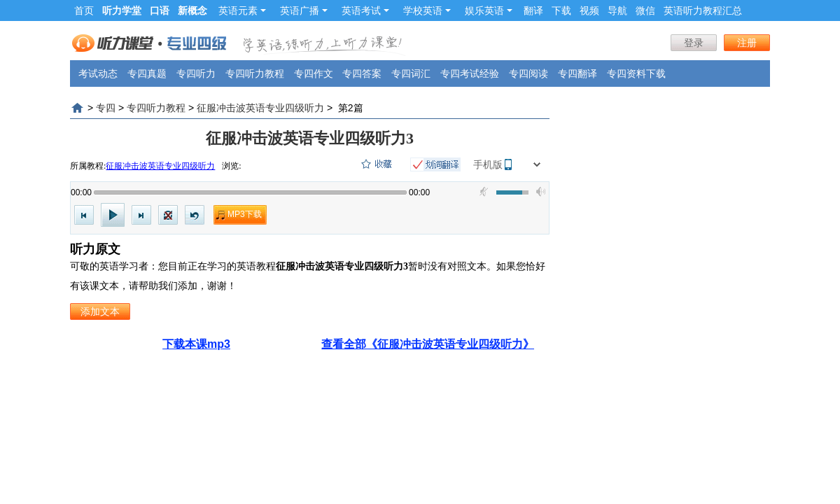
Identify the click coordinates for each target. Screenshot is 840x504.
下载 (561, 10)
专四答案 (362, 73)
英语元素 (242, 10)
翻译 (533, 10)
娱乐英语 (489, 10)
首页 (84, 10)
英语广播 (304, 10)
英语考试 (365, 10)
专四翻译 (577, 73)
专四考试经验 (470, 73)
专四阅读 (528, 73)
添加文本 (100, 311)
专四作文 (314, 73)
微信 (645, 10)
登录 (694, 43)
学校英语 (427, 10)
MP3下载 (245, 214)
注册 (747, 43)
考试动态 (98, 73)
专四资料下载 (636, 73)
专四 (106, 108)
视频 (589, 10)
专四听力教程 (255, 73)
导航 (617, 10)
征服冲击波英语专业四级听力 (260, 108)
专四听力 (196, 73)
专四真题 (147, 73)
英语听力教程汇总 (703, 10)
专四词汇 (411, 73)
